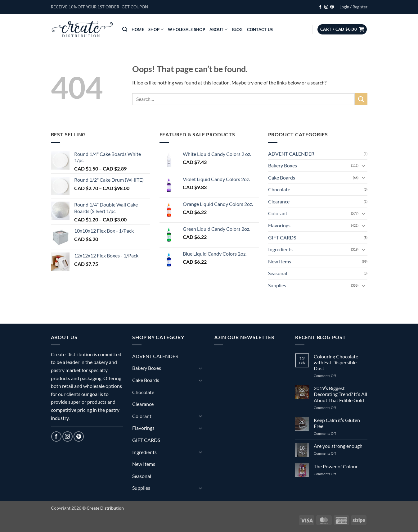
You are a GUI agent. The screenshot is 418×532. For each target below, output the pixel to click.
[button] (99, 7)
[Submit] (361, 99)
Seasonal (278, 273)
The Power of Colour (336, 466)
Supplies (277, 285)
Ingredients (280, 249)
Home (138, 30)
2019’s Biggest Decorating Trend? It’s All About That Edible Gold (340, 394)
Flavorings (279, 225)
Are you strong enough (338, 446)
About (219, 29)
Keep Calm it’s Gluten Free (337, 423)
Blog (237, 30)
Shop (156, 29)
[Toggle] (364, 166)
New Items (280, 261)
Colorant (278, 213)
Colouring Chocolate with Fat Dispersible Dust (336, 362)
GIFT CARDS (282, 237)
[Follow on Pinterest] (332, 7)
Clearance (279, 201)
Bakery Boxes (283, 165)
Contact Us (260, 30)
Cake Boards (282, 177)
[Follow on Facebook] (320, 7)
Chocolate (279, 189)
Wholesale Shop (187, 30)
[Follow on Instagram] (326, 7)
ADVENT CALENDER (291, 154)
